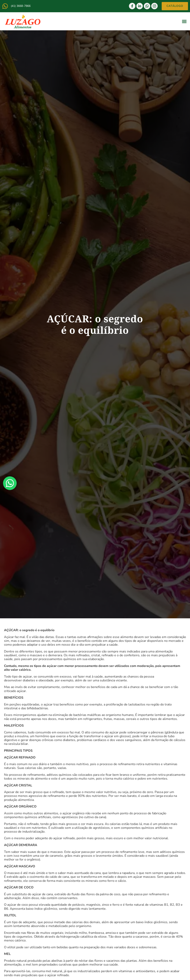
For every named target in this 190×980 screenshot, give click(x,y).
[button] (184, 21)
